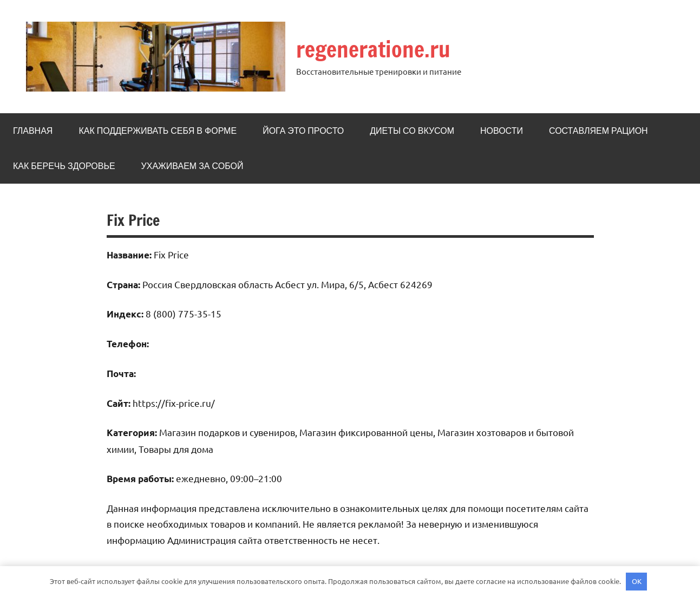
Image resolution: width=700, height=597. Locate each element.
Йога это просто (303, 131)
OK (637, 581)
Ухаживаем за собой (192, 166)
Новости (502, 131)
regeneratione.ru (373, 49)
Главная (33, 131)
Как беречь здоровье (64, 166)
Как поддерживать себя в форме (158, 131)
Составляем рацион (598, 131)
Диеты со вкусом (412, 131)
